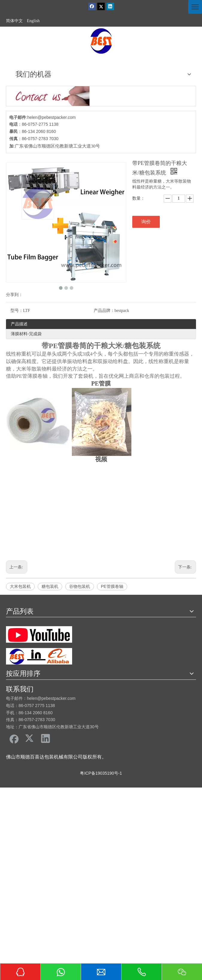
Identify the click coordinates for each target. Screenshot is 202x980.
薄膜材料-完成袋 (26, 334)
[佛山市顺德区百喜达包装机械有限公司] (101, 41)
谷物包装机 (80, 586)
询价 (146, 222)
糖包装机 (50, 586)
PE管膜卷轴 (112, 586)
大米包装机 (20, 586)
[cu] (48, 96)
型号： (17, 311)
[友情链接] (39, 634)
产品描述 (19, 324)
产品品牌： (104, 311)
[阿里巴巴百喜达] (39, 656)
